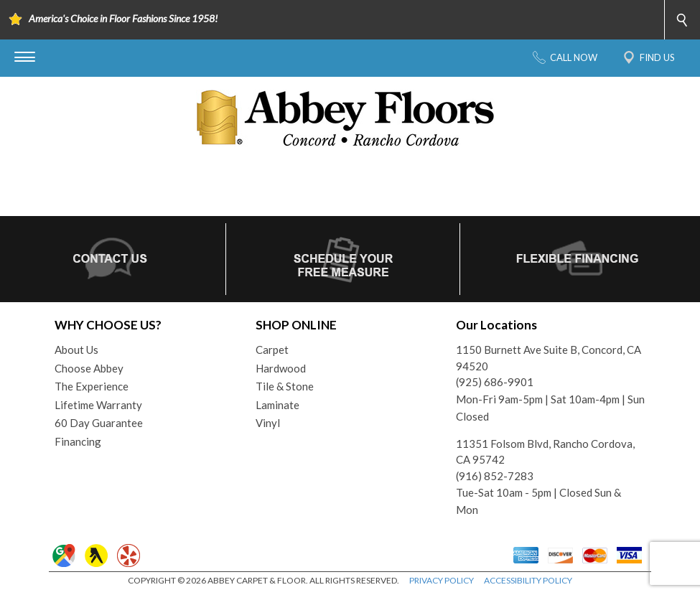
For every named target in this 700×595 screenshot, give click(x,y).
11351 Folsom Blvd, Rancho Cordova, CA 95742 (545, 452)
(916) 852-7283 (495, 476)
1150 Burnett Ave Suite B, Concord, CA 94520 (549, 358)
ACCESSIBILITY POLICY (528, 580)
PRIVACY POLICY (442, 580)
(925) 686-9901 (495, 382)
